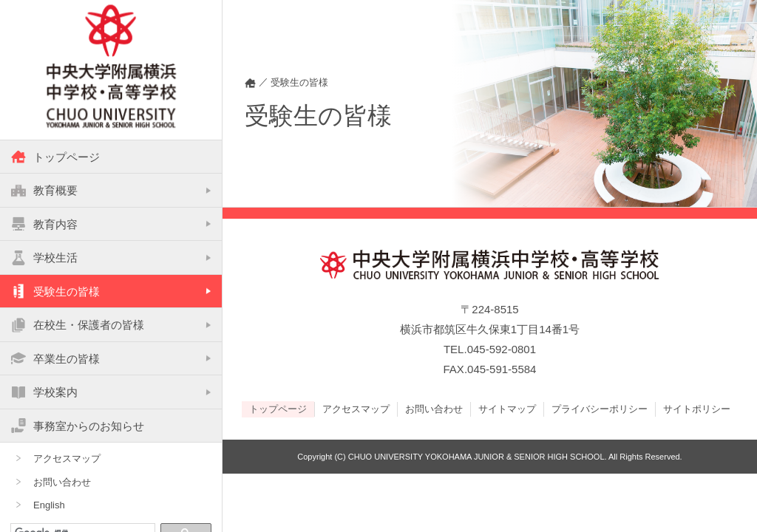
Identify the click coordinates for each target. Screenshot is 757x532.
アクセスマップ (67, 460)
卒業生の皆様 (55, 359)
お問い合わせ (62, 483)
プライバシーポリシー (600, 408)
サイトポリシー (697, 408)
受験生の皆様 (55, 292)
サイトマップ (507, 408)
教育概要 (44, 191)
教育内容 (44, 225)
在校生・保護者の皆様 (78, 326)
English (49, 507)
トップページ (55, 157)
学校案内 (44, 393)
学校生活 (44, 259)
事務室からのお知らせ (78, 426)
